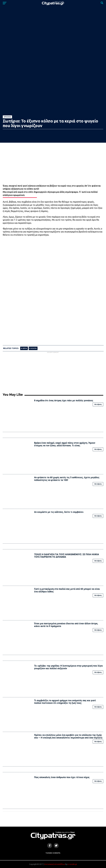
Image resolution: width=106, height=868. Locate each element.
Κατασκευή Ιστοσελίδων (55, 864)
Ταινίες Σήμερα (53, 853)
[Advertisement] (53, 371)
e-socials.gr (72, 864)
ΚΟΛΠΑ (34, 348)
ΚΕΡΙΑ (25, 348)
